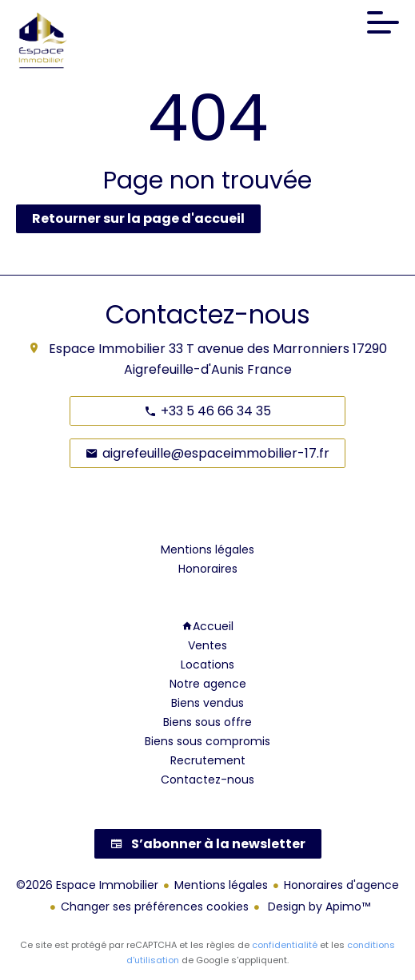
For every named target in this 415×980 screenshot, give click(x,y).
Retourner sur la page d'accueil (138, 218)
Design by (317, 907)
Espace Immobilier (107, 349)
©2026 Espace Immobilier (87, 885)
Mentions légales (221, 885)
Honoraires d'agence (341, 885)
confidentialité (285, 945)
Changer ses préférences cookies (155, 907)
